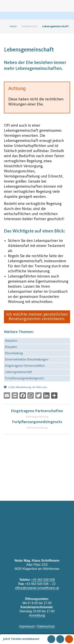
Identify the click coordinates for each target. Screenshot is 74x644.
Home (12, 26)
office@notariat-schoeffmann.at (37, 588)
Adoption (11, 341)
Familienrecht (30, 26)
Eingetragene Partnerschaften (25, 366)
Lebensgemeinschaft (18, 372)
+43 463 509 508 (43, 580)
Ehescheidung (14, 353)
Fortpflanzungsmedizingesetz (24, 378)
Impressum (27, 626)
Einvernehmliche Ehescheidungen (27, 360)
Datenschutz (46, 626)
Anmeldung (37, 615)
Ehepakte (11, 347)
